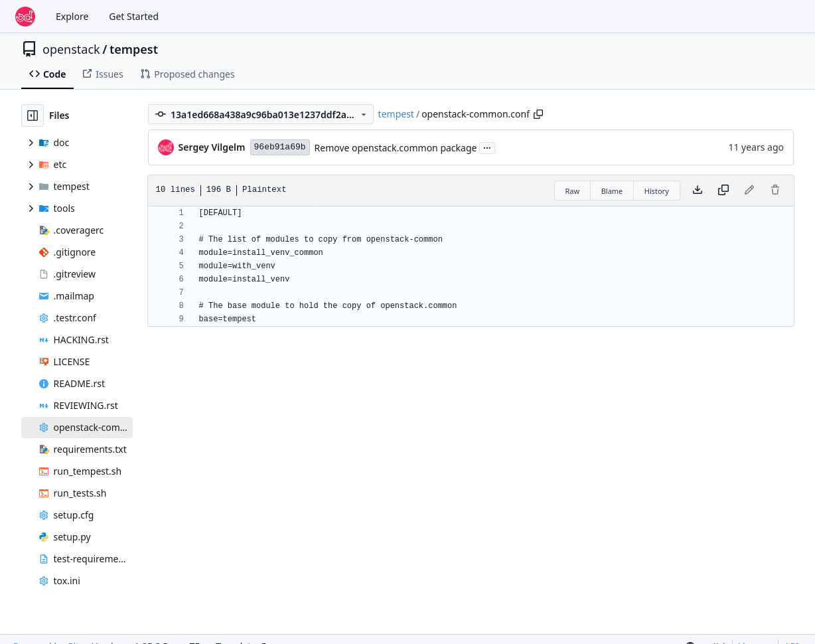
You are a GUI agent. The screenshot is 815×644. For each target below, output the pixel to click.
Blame (612, 191)
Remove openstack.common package (396, 148)
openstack (71, 49)
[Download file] (698, 191)
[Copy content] (723, 191)
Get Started (134, 16)
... (487, 147)
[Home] (25, 17)
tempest (134, 49)
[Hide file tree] (33, 116)
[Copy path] (538, 114)
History (657, 191)
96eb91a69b (280, 147)
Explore (72, 16)
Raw (573, 191)
